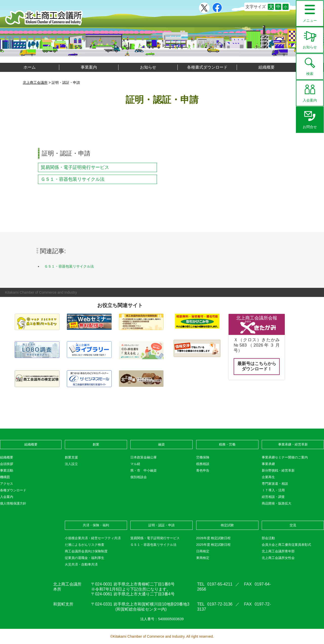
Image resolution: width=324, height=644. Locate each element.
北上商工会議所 (44, 18)
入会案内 (310, 91)
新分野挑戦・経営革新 (278, 470)
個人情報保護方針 (13, 503)
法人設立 (71, 464)
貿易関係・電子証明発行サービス (75, 167)
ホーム (30, 67)
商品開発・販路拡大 (277, 503)
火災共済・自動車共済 (81, 564)
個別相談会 (139, 477)
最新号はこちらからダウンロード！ (257, 366)
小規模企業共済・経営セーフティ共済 (93, 538)
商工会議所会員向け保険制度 (86, 551)
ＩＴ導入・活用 (273, 490)
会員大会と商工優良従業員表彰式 (286, 545)
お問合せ (310, 118)
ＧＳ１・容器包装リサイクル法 (73, 179)
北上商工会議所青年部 (278, 551)
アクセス (7, 484)
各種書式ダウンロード (207, 67)
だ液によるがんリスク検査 (85, 545)
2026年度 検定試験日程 (214, 538)
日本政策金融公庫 (144, 457)
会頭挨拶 (7, 464)
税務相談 (203, 464)
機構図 (5, 477)
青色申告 (203, 470)
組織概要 (267, 67)
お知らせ (310, 38)
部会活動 (268, 538)
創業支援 (71, 457)
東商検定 (203, 558)
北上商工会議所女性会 (278, 558)
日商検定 (203, 551)
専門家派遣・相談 (275, 484)
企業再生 (268, 477)
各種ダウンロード (13, 490)
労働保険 (203, 457)
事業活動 (7, 470)
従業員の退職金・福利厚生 (85, 558)
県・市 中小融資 (144, 470)
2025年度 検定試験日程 (214, 545)
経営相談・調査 (273, 497)
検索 (310, 65)
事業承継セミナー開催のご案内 (285, 457)
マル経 (135, 464)
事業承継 (268, 464)
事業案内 (89, 67)
